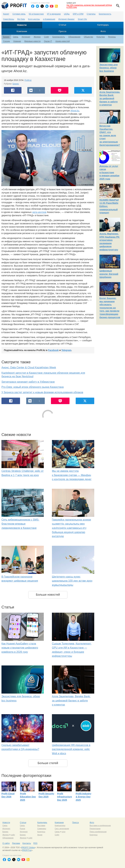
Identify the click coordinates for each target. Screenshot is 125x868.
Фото (103, 31)
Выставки (41, 825)
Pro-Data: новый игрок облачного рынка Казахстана (33, 387)
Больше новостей (48, 595)
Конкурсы (41, 832)
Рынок (22, 829)
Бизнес (6, 37)
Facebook (53, 350)
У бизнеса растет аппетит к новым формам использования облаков (42, 392)
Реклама (16, 843)
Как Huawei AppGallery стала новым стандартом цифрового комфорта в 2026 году (20, 648)
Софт (47, 37)
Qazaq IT (48, 41)
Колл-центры (34, 19)
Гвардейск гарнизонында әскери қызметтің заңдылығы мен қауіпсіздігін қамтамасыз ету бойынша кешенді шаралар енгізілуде (71, 528)
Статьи (62, 25)
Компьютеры (60, 825)
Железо (37, 37)
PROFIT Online (28, 848)
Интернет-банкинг (66, 19)
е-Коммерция (49, 19)
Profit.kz (28, 80)
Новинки (17, 41)
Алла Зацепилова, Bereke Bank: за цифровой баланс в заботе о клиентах (71, 701)
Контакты (27, 843)
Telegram (66, 350)
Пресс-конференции (98, 832)
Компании (22, 31)
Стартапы (91, 14)
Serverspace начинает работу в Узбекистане (28, 382)
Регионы (112, 37)
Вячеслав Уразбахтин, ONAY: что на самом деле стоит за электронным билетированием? (110, 135)
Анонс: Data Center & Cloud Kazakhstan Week (29, 367)
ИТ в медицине (54, 14)
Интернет (26, 37)
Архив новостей (62, 41)
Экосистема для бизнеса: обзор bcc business (109, 68)
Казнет (6, 14)
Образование (74, 37)
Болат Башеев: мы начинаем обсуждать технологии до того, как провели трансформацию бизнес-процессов (110, 308)
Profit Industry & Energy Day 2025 (83, 797)
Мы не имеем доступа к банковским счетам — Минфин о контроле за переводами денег (72, 475)
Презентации (95, 829)
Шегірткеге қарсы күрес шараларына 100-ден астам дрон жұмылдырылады (72, 581)
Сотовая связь (19, 14)
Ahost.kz (75, 111)
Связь (16, 37)
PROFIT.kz (27, 850)
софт (13, 835)
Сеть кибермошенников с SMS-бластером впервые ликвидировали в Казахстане (20, 524)
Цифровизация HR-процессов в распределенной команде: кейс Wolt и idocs (71, 749)
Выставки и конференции (100, 825)
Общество (88, 37)
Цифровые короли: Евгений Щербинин (109, 274)
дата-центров (39, 212)
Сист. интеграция (62, 829)
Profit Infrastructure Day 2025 (65, 797)
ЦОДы (67, 14)
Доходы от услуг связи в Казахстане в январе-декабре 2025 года (109, 172)
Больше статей (48, 763)
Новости (22, 25)
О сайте (6, 843)
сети (63, 832)
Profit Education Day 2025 (28, 797)
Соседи (6, 41)
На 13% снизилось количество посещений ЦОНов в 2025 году (89, 6)
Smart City (82, 19)
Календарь (103, 25)
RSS (35, 843)
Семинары (42, 829)
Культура (101, 37)
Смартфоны (9, 19)
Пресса (62, 31)
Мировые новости (32, 41)
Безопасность (105, 14)
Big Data (21, 19)
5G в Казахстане (36, 14)
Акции (40, 835)
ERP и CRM (78, 14)
